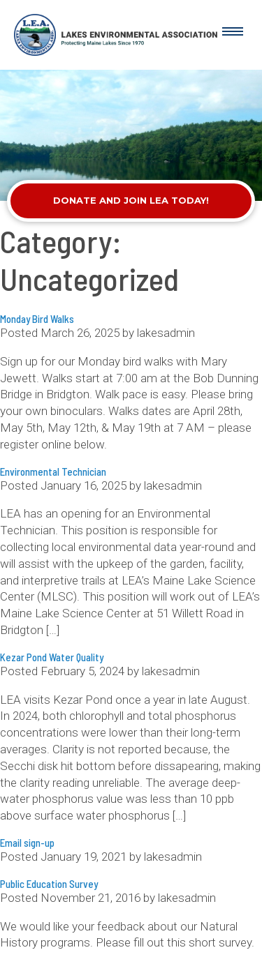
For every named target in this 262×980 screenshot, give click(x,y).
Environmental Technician (53, 472)
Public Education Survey (49, 884)
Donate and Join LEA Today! (131, 200)
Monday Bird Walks (37, 319)
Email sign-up (27, 843)
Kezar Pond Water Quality (52, 657)
